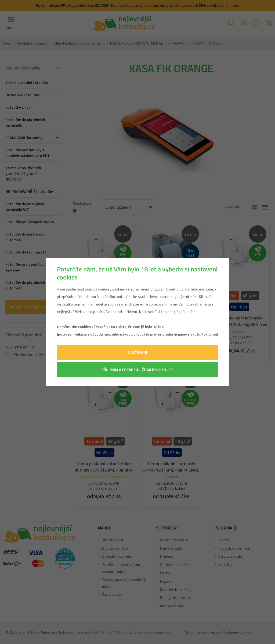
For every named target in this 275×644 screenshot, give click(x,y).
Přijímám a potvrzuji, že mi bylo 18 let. (137, 369)
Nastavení (137, 352)
